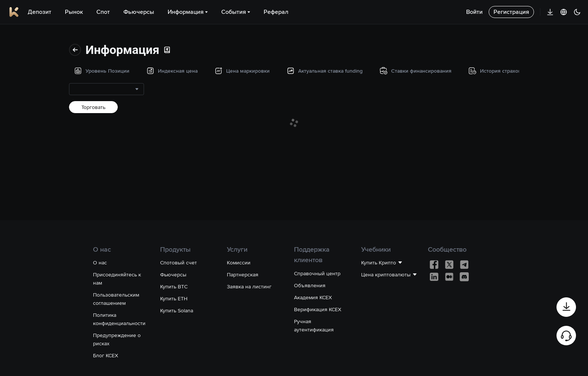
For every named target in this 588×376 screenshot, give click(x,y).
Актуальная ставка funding (35, 112)
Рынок (74, 12)
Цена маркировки (34, 84)
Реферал (276, 12)
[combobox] (137, 60)
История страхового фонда (37, 167)
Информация (188, 12)
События (236, 12)
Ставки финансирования (43, 140)
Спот (103, 12)
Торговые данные (34, 195)
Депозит (40, 12)
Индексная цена (33, 60)
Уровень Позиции (34, 36)
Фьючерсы (139, 12)
